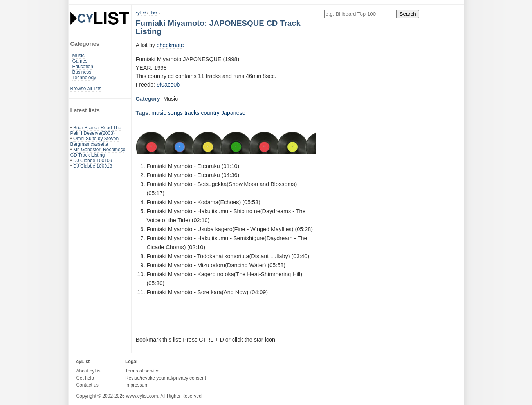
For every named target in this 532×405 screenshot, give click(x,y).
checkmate (170, 45)
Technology (84, 78)
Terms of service (142, 371)
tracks (192, 113)
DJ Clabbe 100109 (93, 161)
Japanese (233, 113)
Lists (153, 13)
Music (78, 56)
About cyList (89, 371)
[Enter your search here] (360, 14)
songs (175, 113)
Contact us (87, 385)
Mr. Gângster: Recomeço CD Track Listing (98, 152)
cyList (141, 13)
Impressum (137, 385)
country (210, 113)
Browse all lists (86, 89)
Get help (85, 378)
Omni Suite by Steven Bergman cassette (95, 141)
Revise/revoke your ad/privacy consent (166, 378)
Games (80, 61)
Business (82, 72)
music (159, 113)
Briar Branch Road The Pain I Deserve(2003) (96, 130)
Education (83, 67)
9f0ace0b (168, 85)
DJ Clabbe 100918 (93, 166)
